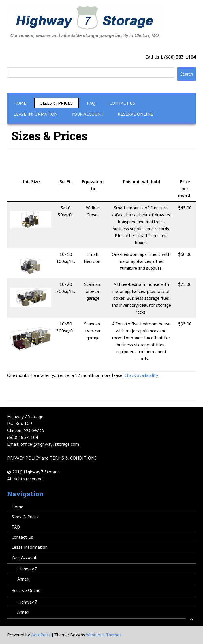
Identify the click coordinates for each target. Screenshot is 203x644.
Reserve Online (135, 114)
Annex (23, 579)
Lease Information (35, 114)
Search (187, 74)
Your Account (88, 114)
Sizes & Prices (57, 103)
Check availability (141, 375)
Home (20, 103)
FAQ (91, 103)
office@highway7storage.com (50, 444)
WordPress (41, 635)
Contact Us (122, 103)
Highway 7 (27, 569)
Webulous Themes (104, 635)
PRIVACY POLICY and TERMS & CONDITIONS (52, 458)
